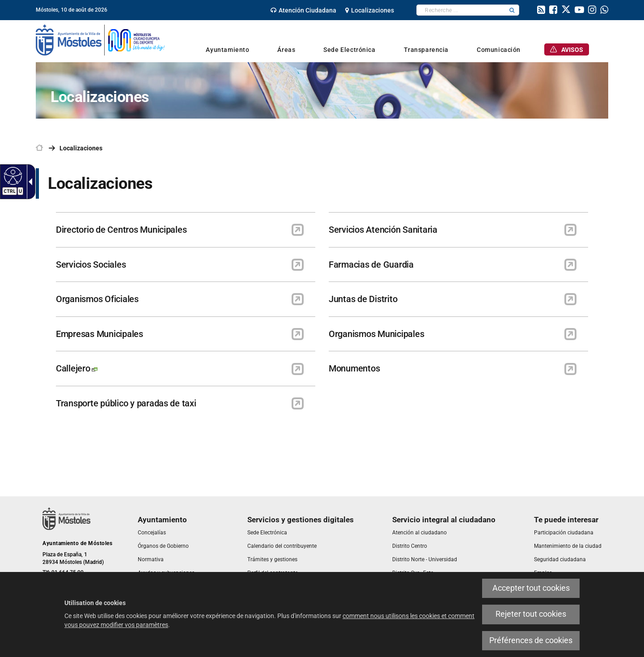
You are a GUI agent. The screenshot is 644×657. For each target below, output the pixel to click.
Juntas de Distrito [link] (363, 299)
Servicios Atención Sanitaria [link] (383, 230)
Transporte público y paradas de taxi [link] (126, 403)
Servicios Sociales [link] (91, 265)
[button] (512, 10)
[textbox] (461, 10)
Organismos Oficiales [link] (97, 299)
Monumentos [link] (354, 368)
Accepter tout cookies (531, 588)
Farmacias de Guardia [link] (371, 265)
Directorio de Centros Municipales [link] (121, 230)
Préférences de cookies (531, 640)
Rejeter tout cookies (531, 614)
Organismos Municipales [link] (376, 334)
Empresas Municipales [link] (100, 334)
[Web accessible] (12, 175)
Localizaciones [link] (81, 148)
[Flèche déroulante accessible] (29, 182)
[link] (303, 10)
